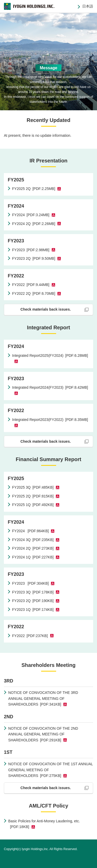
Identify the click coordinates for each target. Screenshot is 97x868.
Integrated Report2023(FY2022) (50, 420)
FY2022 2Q (34, 293)
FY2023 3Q (33, 592)
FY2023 (31, 250)
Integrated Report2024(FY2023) (50, 387)
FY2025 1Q (33, 505)
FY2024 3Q (33, 540)
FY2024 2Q (34, 224)
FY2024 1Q (33, 557)
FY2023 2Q (34, 258)
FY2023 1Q (33, 610)
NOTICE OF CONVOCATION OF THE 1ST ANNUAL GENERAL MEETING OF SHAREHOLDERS (51, 770)
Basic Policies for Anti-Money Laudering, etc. (44, 824)
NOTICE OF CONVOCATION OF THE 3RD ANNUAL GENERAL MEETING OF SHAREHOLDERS (43, 698)
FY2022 (31, 285)
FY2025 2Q (34, 189)
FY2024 (31, 215)
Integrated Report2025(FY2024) (50, 356)
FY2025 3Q (33, 487)
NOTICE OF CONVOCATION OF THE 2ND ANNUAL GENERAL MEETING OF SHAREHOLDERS (43, 734)
